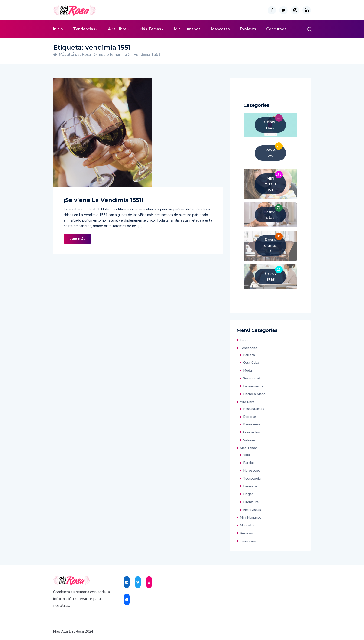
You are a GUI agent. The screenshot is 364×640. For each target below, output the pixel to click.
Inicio (58, 29)
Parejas (249, 463)
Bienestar (250, 486)
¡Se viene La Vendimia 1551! (103, 200)
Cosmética (251, 362)
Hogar (248, 494)
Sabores (249, 440)
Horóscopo (252, 470)
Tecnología (252, 478)
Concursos (276, 29)
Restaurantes (254, 409)
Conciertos (251, 432)
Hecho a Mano (254, 394)
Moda (247, 370)
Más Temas (150, 29)
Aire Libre (117, 29)
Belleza (249, 355)
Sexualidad (252, 378)
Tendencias (84, 29)
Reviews (248, 29)
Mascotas (220, 29)
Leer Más (77, 239)
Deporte (250, 417)
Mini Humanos (187, 29)
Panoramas (252, 424)
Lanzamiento (253, 386)
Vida (246, 455)
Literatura (251, 502)
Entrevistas (252, 510)
